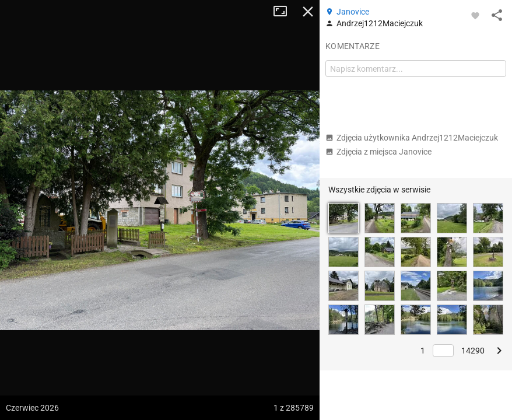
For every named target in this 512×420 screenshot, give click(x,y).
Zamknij (308, 12)
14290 (473, 351)
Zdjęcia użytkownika (412, 138)
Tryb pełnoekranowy (285, 12)
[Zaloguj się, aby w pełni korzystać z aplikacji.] (475, 15)
